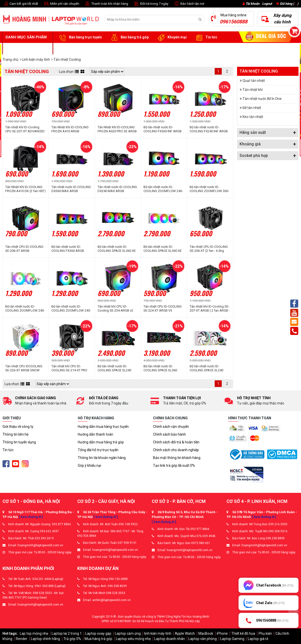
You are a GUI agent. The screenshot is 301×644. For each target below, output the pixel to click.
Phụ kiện (265, 633)
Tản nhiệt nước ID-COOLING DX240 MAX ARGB (117, 189)
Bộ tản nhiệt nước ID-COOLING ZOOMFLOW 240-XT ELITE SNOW (25, 309)
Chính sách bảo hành (169, 434)
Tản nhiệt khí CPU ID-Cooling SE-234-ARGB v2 (115, 308)
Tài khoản (252, 4)
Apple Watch (185, 633)
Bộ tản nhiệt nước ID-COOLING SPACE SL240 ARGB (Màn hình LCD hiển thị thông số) (116, 368)
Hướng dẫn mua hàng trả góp (101, 442)
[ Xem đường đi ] (31, 517)
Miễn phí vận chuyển (61, 4)
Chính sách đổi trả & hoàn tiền (176, 442)
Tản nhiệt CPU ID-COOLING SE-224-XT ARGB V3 (163, 308)
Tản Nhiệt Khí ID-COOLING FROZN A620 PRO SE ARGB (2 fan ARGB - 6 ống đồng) (117, 129)
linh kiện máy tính (158, 633)
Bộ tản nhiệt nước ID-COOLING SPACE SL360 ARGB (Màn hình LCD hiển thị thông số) (162, 368)
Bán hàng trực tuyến (80, 37)
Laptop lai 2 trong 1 (67, 633)
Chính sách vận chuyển (171, 427)
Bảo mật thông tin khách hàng (177, 458)
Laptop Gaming (232, 639)
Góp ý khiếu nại (89, 465)
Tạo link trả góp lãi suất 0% (174, 465)
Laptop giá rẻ (258, 639)
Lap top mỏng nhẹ (34, 633)
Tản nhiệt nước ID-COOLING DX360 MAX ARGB (71, 189)
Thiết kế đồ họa (243, 633)
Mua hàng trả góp (98, 639)
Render (22, 639)
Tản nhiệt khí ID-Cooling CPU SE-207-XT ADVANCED (25, 129)
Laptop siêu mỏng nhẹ (133, 639)
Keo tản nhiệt (253, 117)
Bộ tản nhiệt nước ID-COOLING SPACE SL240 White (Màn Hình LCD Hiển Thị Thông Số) (208, 368)
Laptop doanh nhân (170, 639)
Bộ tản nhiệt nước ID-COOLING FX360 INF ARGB (163, 129)
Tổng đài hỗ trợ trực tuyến (98, 450)
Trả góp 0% (72, 639)
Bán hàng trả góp (129, 37)
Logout (267, 4)
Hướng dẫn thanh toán (95, 434)
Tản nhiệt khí (253, 90)
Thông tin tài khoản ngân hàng (102, 458)
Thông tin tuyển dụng (19, 442)
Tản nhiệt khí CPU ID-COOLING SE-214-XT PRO (69, 368)
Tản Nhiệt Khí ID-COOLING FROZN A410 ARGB (70, 129)
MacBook (206, 633)
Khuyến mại (171, 37)
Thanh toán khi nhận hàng (106, 4)
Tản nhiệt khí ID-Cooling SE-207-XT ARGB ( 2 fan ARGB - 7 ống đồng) (210, 309)
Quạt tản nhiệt (254, 81)
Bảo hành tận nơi (189, 4)
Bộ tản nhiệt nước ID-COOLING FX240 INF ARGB (209, 129)
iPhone (222, 633)
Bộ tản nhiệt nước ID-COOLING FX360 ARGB (68, 249)
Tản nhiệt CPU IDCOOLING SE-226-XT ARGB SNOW (24, 368)
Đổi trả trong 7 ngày (151, 4)
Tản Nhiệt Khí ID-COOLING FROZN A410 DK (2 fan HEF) (25, 189)
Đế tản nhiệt (252, 108)
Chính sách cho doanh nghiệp (176, 450)
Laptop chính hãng (45, 639)
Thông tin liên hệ (15, 434)
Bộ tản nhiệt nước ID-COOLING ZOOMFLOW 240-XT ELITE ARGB (71, 309)
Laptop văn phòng (203, 639)
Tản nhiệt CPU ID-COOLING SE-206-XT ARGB (24, 249)
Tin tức (206, 37)
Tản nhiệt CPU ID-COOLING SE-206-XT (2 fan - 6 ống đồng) (209, 249)
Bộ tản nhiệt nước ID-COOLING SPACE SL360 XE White (163, 249)
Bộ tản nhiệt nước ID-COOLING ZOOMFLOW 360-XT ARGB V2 (209, 189)
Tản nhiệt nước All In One (262, 99)
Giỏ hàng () (287, 4)
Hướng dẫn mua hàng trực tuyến (103, 427)
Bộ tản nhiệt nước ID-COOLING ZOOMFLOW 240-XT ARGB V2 (163, 189)
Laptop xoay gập (98, 633)
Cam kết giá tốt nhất (20, 4)
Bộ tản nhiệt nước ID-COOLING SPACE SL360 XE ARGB (117, 249)
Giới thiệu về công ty (18, 427)
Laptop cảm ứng (128, 633)
